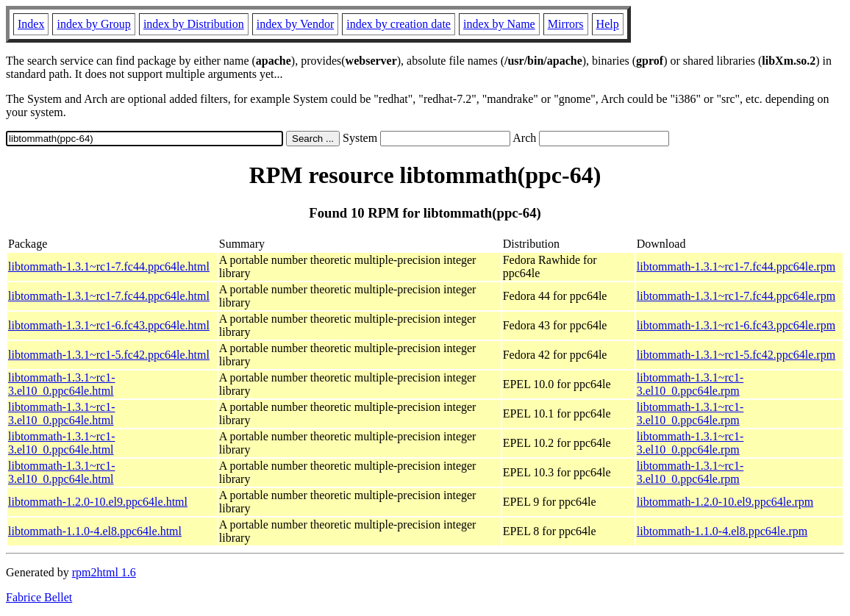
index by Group (93, 24)
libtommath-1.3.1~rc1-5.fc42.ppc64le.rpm (736, 355)
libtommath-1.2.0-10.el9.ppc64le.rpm (725, 502)
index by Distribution (194, 24)
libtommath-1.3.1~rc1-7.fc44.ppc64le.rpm (736, 266)
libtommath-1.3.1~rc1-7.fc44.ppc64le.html (109, 266)
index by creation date (399, 24)
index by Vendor (295, 24)
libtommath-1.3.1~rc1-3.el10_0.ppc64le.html (62, 384)
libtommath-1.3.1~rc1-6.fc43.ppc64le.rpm (736, 325)
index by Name (499, 24)
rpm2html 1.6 (104, 572)
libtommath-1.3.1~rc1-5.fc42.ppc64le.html (109, 355)
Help (608, 24)
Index (31, 24)
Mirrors (566, 24)
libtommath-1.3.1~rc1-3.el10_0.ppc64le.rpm (690, 384)
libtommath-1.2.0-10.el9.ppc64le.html (98, 502)
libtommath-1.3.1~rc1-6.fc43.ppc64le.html (109, 325)
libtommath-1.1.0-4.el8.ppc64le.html (95, 531)
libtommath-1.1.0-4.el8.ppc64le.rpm (722, 531)
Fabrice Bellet (39, 597)
